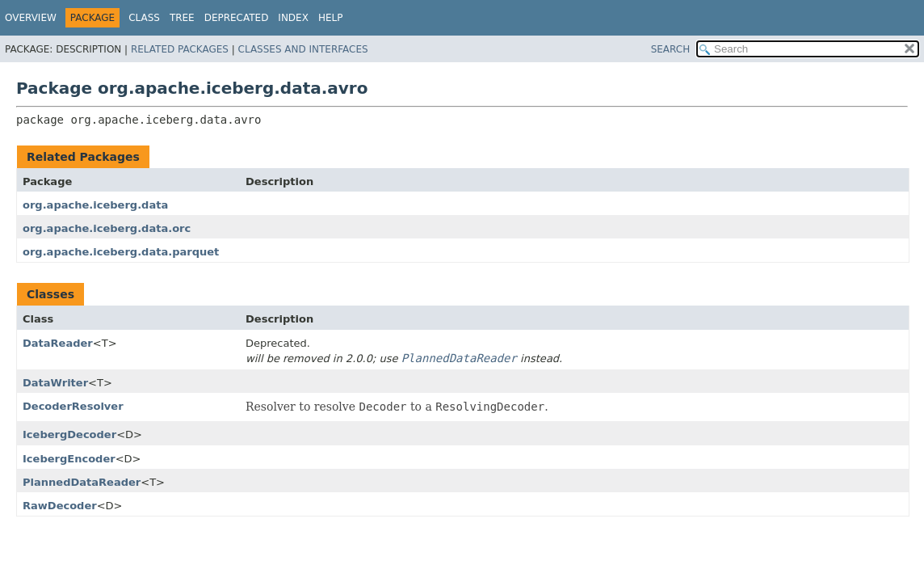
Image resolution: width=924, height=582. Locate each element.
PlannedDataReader (82, 482)
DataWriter (55, 383)
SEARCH (671, 49)
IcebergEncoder (69, 459)
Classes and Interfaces (303, 49)
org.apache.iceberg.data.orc (107, 228)
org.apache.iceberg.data (95, 205)
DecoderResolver (73, 406)
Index (293, 18)
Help (331, 18)
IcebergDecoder (69, 434)
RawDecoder (60, 506)
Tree (182, 18)
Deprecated (237, 18)
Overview (31, 18)
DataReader (58, 343)
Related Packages (180, 49)
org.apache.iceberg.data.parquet (121, 252)
